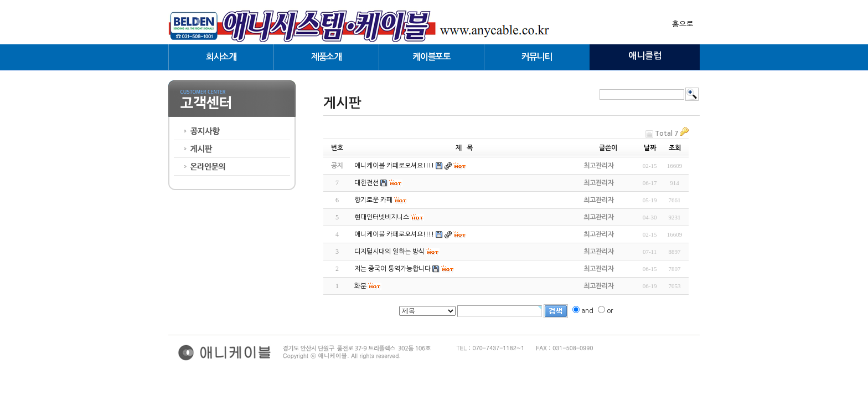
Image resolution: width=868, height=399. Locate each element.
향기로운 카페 (373, 200)
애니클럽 (645, 56)
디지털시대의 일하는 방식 (389, 252)
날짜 (650, 148)
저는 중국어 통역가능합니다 (392, 269)
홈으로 (683, 24)
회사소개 (221, 57)
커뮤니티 (537, 57)
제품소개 (326, 57)
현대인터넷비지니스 (382, 217)
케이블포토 (431, 57)
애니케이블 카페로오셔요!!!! (394, 234)
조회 (675, 148)
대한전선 (366, 183)
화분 (360, 286)
